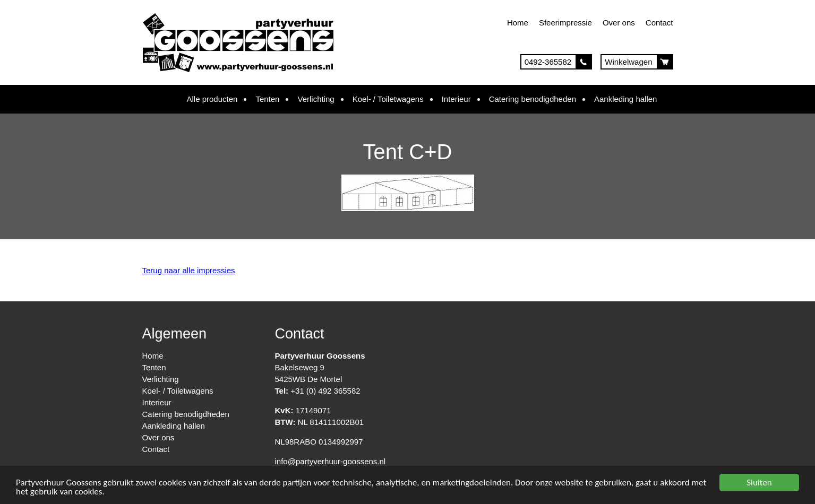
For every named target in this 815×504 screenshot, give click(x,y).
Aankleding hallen (625, 99)
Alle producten (212, 99)
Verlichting (316, 99)
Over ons (619, 23)
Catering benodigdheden (533, 99)
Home (518, 23)
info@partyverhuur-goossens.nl (331, 461)
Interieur (456, 99)
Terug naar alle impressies (189, 270)
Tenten (267, 99)
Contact (659, 23)
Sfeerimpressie (565, 23)
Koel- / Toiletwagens (388, 99)
